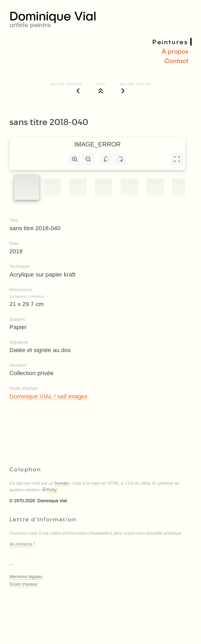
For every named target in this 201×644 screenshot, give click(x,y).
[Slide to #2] (78, 187)
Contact (176, 61)
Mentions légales (26, 577)
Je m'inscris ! (22, 544)
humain (62, 483)
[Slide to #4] (129, 187)
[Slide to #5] (155, 187)
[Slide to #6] (180, 187)
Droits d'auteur (24, 584)
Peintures (170, 42)
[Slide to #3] (104, 187)
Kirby (49, 490)
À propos (175, 51)
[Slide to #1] (27, 187)
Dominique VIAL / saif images (48, 396)
